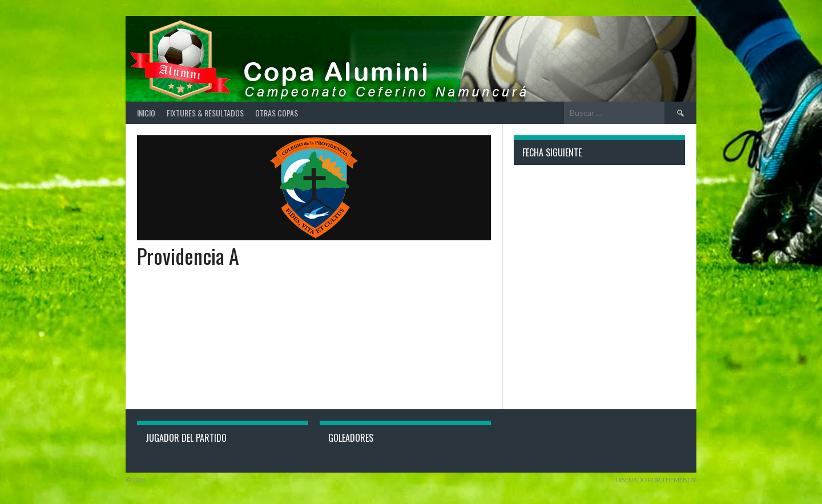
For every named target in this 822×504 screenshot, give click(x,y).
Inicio (146, 113)
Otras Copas (277, 113)
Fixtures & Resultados (205, 113)
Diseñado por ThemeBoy (656, 480)
